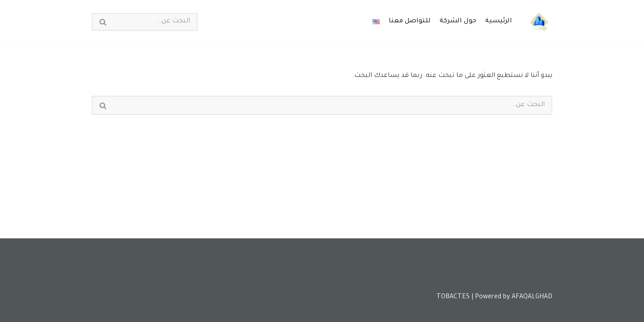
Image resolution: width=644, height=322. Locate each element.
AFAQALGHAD (532, 297)
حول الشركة (458, 21)
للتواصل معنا (410, 21)
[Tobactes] (539, 22)
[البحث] (155, 22)
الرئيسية (499, 21)
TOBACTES (453, 297)
